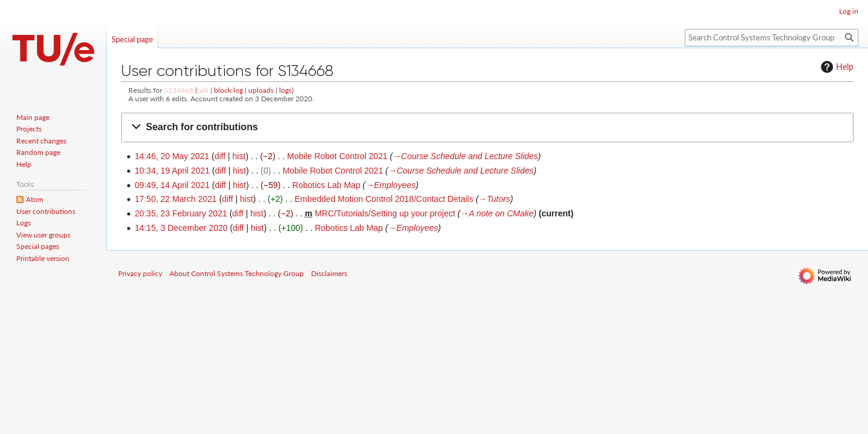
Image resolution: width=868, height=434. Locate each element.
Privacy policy (140, 273)
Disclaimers (329, 273)
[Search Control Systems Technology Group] (772, 38)
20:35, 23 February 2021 (181, 213)
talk (203, 90)
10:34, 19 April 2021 (172, 171)
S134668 (179, 90)
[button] (487, 127)
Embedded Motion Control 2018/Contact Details (384, 199)
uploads (261, 90)
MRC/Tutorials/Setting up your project (385, 213)
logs (285, 90)
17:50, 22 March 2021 (175, 199)
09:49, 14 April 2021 (172, 185)
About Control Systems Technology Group (237, 273)
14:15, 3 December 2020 (181, 228)
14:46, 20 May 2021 (172, 156)
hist (239, 156)
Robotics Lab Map (326, 185)
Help (836, 67)
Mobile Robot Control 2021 (337, 156)
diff (220, 156)
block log (228, 90)
